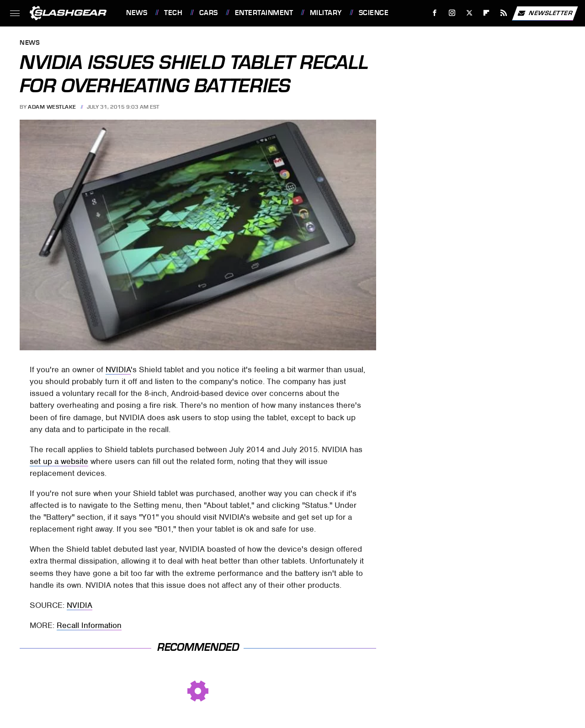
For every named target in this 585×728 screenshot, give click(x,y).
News (137, 13)
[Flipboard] (487, 13)
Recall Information (89, 625)
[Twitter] (469, 13)
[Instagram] (452, 13)
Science (374, 13)
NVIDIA (118, 369)
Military (326, 13)
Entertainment (264, 13)
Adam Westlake (52, 107)
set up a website (59, 461)
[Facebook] (435, 13)
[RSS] (504, 13)
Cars (209, 13)
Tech (173, 13)
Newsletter (545, 13)
